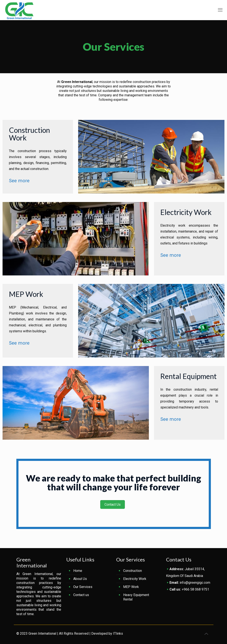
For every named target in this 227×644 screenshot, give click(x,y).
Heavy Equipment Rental (136, 597)
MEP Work (131, 587)
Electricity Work (135, 579)
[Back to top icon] (206, 634)
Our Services (83, 587)
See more (19, 181)
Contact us (81, 595)
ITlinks (118, 633)
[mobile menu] (220, 10)
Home (78, 571)
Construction (133, 571)
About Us (80, 579)
